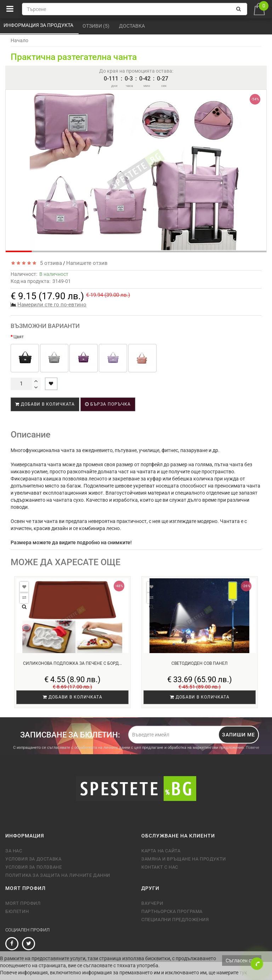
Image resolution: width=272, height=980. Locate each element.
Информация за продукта (39, 25)
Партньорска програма (172, 911)
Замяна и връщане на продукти (184, 859)
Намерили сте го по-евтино (52, 305)
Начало (19, 40)
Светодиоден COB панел (200, 663)
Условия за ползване (33, 867)
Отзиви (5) (97, 26)
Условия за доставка (33, 859)
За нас (14, 851)
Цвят (19, 337)
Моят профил (23, 903)
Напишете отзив (87, 263)
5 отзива (50, 263)
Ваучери (152, 903)
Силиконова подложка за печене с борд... (72, 663)
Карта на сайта (161, 851)
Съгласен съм (242, 960)
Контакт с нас (160, 867)
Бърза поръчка (108, 404)
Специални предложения (175, 920)
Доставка (132, 26)
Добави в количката (45, 404)
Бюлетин (17, 911)
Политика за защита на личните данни (58, 875)
